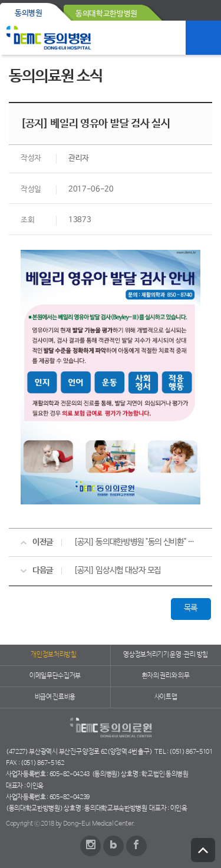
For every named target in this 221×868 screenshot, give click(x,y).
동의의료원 (49, 38)
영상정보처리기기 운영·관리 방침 (166, 655)
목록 (191, 608)
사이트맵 (166, 697)
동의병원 (29, 13)
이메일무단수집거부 (55, 676)
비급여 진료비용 (55, 697)
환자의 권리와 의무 (166, 676)
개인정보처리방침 (53, 655)
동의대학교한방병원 (106, 14)
